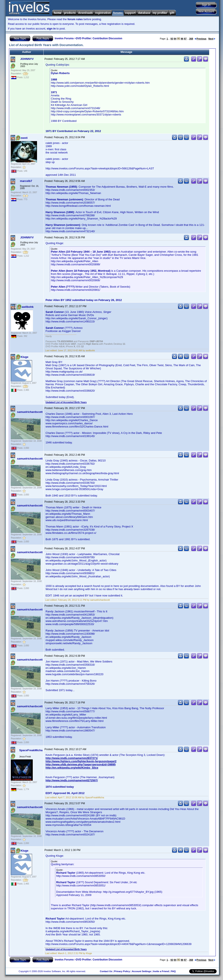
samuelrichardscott (30, 412)
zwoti (24, 138)
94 (175, 39)
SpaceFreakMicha (31, 750)
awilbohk (28, 307)
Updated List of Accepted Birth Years (66, 402)
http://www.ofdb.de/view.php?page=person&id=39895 (81, 764)
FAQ (173, 971)
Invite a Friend (161, 971)
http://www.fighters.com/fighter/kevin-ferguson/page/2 (81, 761)
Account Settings (142, 971)
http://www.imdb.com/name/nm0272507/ (72, 780)
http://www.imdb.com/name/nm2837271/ (72, 758)
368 (191, 39)
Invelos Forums (64, 38)
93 (172, 39)
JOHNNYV (27, 59)
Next (212, 39)
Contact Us (106, 971)
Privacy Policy (122, 971)
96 (182, 39)
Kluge (24, 357)
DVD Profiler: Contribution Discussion (99, 38)
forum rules (75, 19)
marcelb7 (26, 181)
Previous (200, 39)
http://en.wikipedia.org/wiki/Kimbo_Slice (72, 768)
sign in (51, 29)
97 (185, 39)
